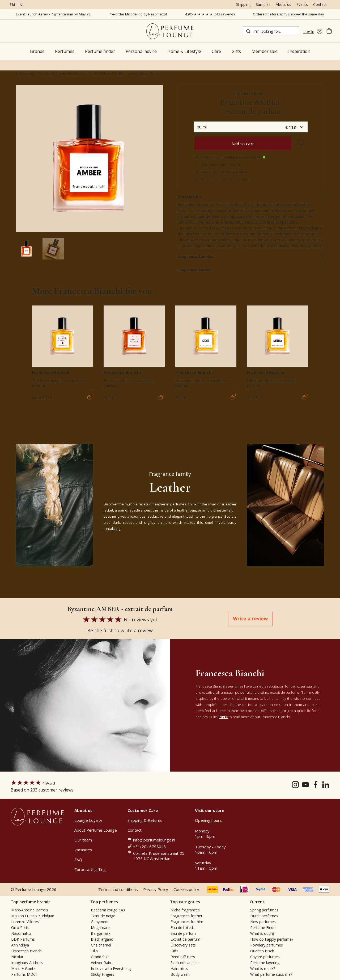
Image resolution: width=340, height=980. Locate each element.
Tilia (94, 951)
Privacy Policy (156, 889)
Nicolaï (17, 957)
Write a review (250, 618)
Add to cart (243, 144)
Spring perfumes (264, 910)
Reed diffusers (183, 957)
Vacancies (83, 850)
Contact (320, 4)
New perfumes (263, 922)
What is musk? (263, 968)
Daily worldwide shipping (217, 165)
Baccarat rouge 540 (108, 910)
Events (302, 4)
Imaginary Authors (27, 963)
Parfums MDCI (24, 974)
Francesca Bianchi (74, 73)
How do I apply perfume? (272, 939)
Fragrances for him (187, 922)
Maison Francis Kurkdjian (33, 916)
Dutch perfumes (264, 916)
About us (283, 4)
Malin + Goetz (23, 968)
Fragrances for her (186, 916)
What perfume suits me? (271, 974)
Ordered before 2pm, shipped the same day (288, 14)
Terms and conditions (118, 889)
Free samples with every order (222, 179)
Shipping (243, 4)
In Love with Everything (111, 968)
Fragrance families (251, 256)
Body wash (180, 974)
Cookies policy (186, 889)
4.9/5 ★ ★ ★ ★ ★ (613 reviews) (210, 14)
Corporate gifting (90, 869)
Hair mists (179, 968)
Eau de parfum (183, 933)
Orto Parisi (20, 927)
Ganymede (100, 922)
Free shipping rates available (220, 172)
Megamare (100, 927)
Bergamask (101, 933)
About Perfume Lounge (96, 830)
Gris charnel (101, 945)
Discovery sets (183, 945)
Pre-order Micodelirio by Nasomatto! (138, 14)
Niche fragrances (185, 910)
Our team (83, 840)
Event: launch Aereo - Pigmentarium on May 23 (53, 14)
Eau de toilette (183, 927)
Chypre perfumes (265, 957)
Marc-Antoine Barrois (30, 910)
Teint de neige (103, 916)
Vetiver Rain (101, 963)
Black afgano (102, 939)
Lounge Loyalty (88, 820)
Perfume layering (265, 963)
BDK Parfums (23, 939)
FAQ (78, 860)
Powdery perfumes (267, 945)
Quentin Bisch (262, 951)
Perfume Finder (263, 927)
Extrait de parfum (185, 939)
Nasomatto (21, 933)
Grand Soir (100, 957)
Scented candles (184, 963)
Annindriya (20, 945)
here (224, 717)
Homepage (25, 73)
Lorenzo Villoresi (25, 922)
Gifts (175, 951)
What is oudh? (262, 933)
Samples (263, 4)
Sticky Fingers (103, 974)
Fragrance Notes (251, 270)
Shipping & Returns (145, 820)
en (12, 5)
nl (22, 5)
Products (47, 73)
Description (251, 196)
